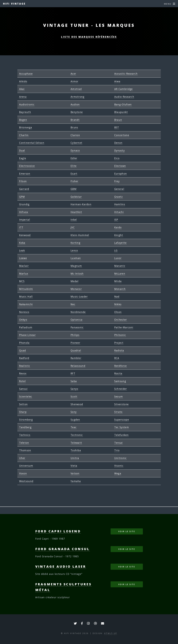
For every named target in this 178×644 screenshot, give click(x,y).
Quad (23, 350)
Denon (118, 143)
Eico (117, 158)
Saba (74, 381)
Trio (117, 450)
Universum (26, 466)
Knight (119, 235)
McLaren (120, 274)
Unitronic (121, 458)
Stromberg (26, 420)
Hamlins (120, 204)
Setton (24, 404)
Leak (22, 250)
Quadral (76, 350)
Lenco (74, 250)
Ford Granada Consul (63, 549)
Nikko (118, 304)
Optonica (77, 320)
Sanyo (74, 389)
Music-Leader (79, 296)
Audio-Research (124, 97)
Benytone (77, 112)
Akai (22, 89)
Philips (75, 335)
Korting (75, 243)
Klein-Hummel (80, 235)
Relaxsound (78, 366)
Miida (118, 281)
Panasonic (77, 327)
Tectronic (77, 435)
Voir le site (127, 531)
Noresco (24, 312)
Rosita (118, 373)
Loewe (23, 258)
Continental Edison (32, 143)
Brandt (75, 120)
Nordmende (78, 312)
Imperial (25, 220)
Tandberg (25, 427)
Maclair (24, 266)
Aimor (75, 81)
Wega (118, 473)
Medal (75, 281)
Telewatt (76, 443)
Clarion (75, 135)
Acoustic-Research (126, 74)
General (119, 189)
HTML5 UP (111, 633)
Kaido (118, 227)
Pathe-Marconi (124, 327)
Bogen (23, 120)
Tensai (119, 443)
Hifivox (24, 212)
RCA (117, 358)
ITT (21, 227)
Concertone (122, 135)
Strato (118, 412)
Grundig (24, 204)
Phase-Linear (28, 335)
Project (119, 343)
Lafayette (121, 243)
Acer (73, 74)
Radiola (119, 350)
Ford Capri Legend (58, 531)
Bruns (74, 127)
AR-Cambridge (124, 89)
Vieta (74, 466)
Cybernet (76, 143)
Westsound (26, 481)
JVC (73, 227)
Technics (25, 435)
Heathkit (76, 212)
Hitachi (119, 212)
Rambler (76, 358)
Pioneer (75, 343)
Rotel (23, 381)
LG (116, 250)
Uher (22, 458)
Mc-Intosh (77, 274)
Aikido (23, 81)
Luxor (118, 258)
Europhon (121, 174)
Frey (117, 181)
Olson (118, 312)
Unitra (75, 458)
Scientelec (26, 396)
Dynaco (75, 150)
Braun (118, 120)
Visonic (119, 466)
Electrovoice (27, 166)
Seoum (119, 396)
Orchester (121, 320)
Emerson (25, 174)
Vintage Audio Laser (61, 566)
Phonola (24, 343)
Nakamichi (26, 304)
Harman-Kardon (81, 204)
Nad (117, 296)
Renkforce (121, 366)
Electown (120, 166)
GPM (22, 197)
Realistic (25, 366)
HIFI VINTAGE (14, 4)
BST (117, 127)
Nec (73, 304)
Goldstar (76, 197)
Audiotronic (27, 104)
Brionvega (26, 127)
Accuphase (26, 74)
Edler (74, 158)
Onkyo (23, 320)
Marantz (120, 266)
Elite (74, 166)
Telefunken (121, 435)
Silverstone (121, 404)
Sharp (23, 412)
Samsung (120, 381)
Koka (22, 243)
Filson (23, 181)
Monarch (120, 289)
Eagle (23, 158)
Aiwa (117, 81)
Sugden (75, 420)
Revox (23, 373)
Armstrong (78, 97)
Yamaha (76, 481)
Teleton (24, 443)
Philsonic (120, 335)
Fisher (75, 181)
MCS (22, 281)
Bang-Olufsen (123, 104)
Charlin (24, 135)
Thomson (25, 450)
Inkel (74, 220)
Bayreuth (25, 112)
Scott (74, 396)
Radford (24, 358)
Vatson (75, 473)
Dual (22, 150)
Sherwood (77, 404)
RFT (73, 373)
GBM (74, 189)
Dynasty (120, 150)
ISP (116, 220)
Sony (74, 412)
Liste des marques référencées (89, 37)
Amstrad (76, 89)
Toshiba (76, 450)
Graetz (119, 197)
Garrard (24, 189)
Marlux (24, 274)
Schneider (121, 389)
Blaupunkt (121, 112)
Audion (75, 104)
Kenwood (25, 235)
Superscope (122, 420)
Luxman (76, 258)
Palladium (26, 327)
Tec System (122, 427)
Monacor (76, 289)
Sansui (23, 389)
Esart (74, 174)
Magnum (76, 266)
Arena (23, 97)
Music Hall (26, 296)
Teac (74, 427)
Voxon (23, 473)
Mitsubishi (26, 289)
